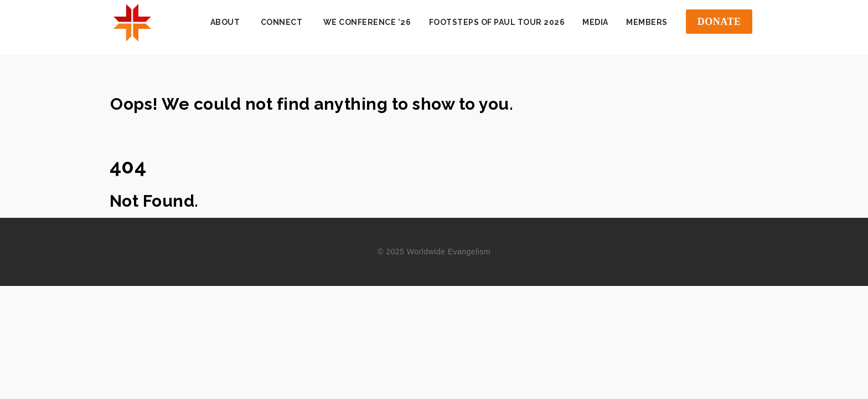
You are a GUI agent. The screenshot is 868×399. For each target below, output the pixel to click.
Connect (282, 22)
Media (595, 22)
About (225, 22)
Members (647, 22)
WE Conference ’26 (367, 22)
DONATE (719, 22)
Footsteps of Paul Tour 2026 (497, 22)
